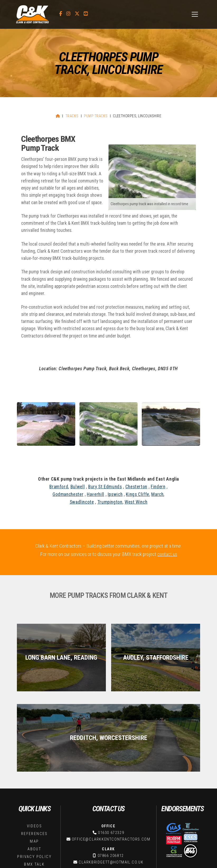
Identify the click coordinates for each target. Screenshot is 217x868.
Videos (34, 746)
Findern (158, 487)
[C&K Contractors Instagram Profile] (68, 14)
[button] (195, 14)
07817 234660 (111, 821)
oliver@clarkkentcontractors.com (111, 828)
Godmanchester (68, 494)
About (34, 769)
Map (34, 761)
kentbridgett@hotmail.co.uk (111, 805)
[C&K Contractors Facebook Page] (61, 14)
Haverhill (96, 494)
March (157, 494)
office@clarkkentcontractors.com (111, 759)
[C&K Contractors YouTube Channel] (86, 14)
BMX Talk (34, 784)
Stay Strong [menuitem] (165, 855)
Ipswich (115, 494)
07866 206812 (111, 775)
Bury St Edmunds (105, 487)
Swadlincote (82, 502)
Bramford (59, 487)
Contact (34, 801)
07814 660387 (111, 798)
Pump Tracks (96, 116)
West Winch (136, 502)
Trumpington (110, 502)
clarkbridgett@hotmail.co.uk (111, 782)
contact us (167, 554)
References (34, 754)
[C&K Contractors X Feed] (77, 14)
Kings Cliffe (138, 494)
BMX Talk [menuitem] (141, 855)
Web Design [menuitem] (192, 855)
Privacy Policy (34, 776)
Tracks (72, 116)
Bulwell (78, 487)
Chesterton (136, 487)
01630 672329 (111, 752)
